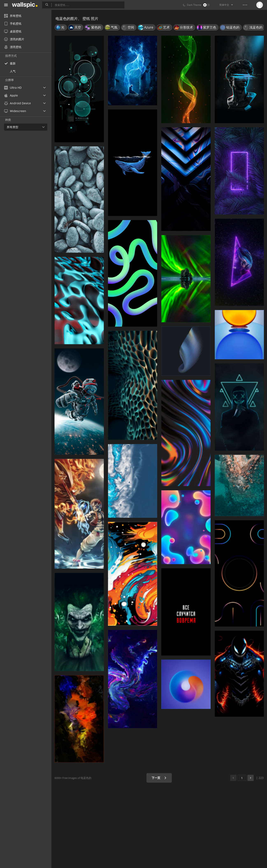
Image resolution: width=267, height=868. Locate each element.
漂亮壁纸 (13, 47)
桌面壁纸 (13, 31)
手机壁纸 (13, 24)
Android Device (17, 103)
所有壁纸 (13, 16)
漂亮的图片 (14, 39)
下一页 (159, 778)
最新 (13, 63)
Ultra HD (13, 88)
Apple (11, 95)
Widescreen (15, 111)
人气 (13, 71)
